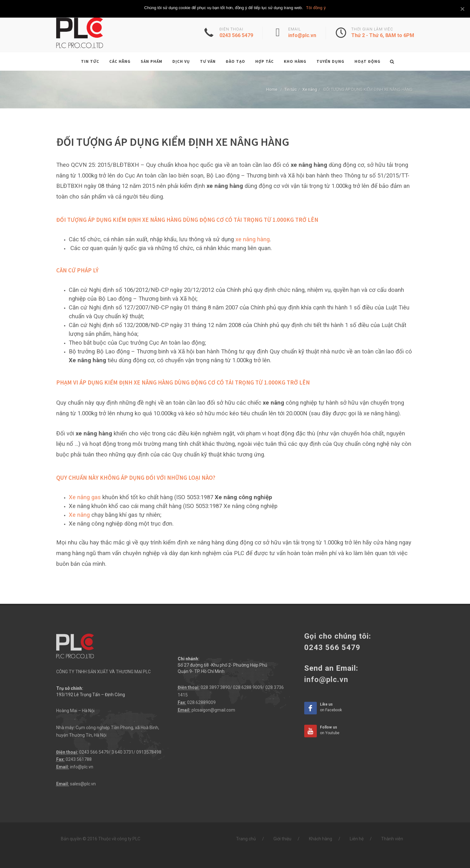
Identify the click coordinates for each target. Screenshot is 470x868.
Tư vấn (208, 61)
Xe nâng (310, 89)
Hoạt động (367, 61)
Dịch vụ (181, 61)
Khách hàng (321, 839)
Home (272, 89)
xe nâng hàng (253, 239)
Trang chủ (246, 839)
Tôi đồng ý (316, 8)
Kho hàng (295, 61)
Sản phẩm (151, 61)
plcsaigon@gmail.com (213, 710)
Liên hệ (357, 839)
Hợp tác (265, 61)
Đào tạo (235, 61)
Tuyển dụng (330, 61)
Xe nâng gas (85, 497)
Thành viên (392, 839)
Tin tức (90, 61)
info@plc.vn (82, 767)
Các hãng (120, 61)
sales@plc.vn (83, 784)
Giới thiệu (282, 839)
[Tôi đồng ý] (462, 9)
